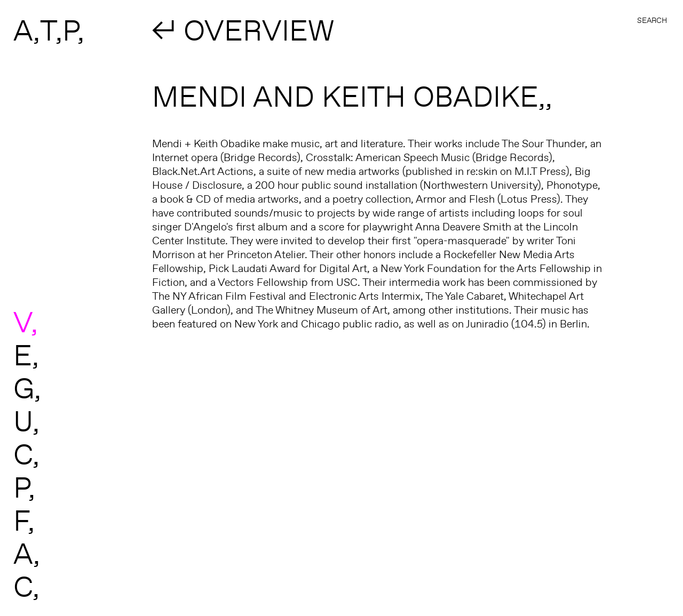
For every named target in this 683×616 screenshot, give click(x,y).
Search (652, 20)
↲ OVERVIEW (243, 30)
